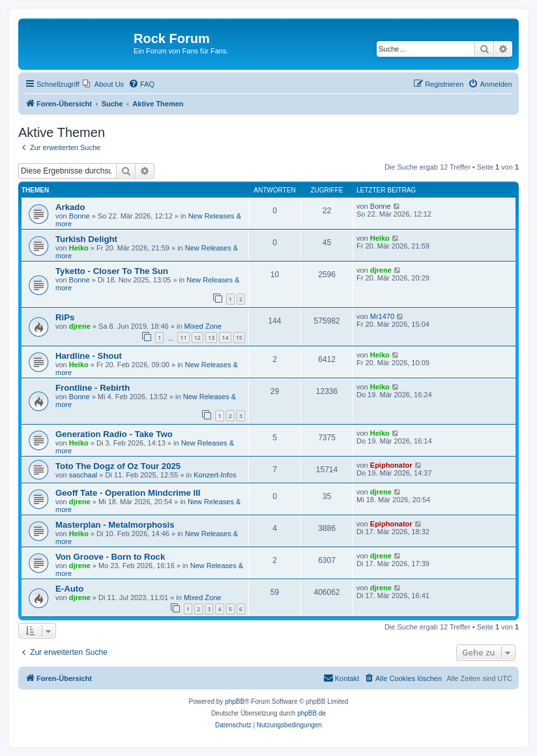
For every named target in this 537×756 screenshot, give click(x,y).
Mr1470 (382, 316)
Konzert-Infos (215, 475)
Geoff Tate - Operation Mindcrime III (128, 493)
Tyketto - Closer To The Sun (112, 271)
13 (211, 338)
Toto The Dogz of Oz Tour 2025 (118, 466)
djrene (381, 270)
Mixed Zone (203, 326)
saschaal (83, 475)
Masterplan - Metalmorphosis (115, 525)
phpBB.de (312, 713)
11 (183, 338)
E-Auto (69, 589)
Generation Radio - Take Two (114, 434)
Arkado (70, 207)
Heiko (79, 248)
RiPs (65, 317)
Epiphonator (391, 465)
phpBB (235, 702)
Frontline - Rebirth (93, 388)
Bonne (80, 216)
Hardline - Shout (89, 356)
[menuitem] (103, 84)
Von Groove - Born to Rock (110, 557)
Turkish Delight (86, 239)
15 (239, 338)
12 (197, 338)
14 (225, 338)
